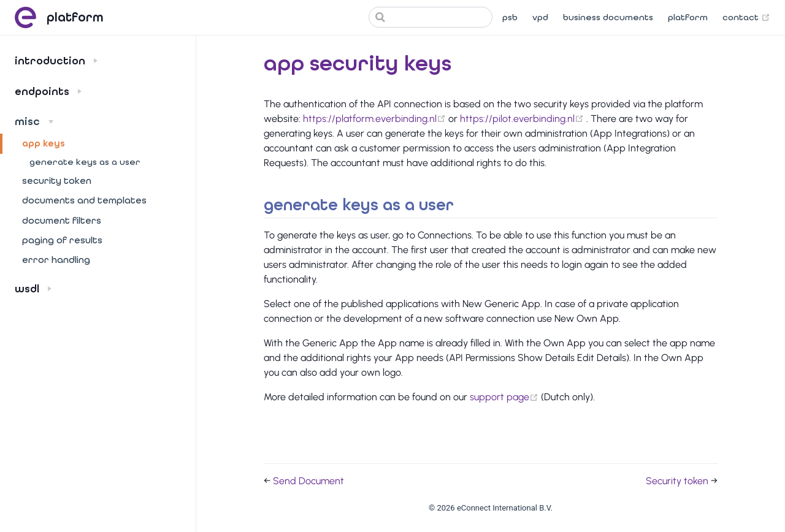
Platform (688, 17)
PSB (510, 17)
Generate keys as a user (85, 162)
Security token (57, 181)
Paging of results (62, 240)
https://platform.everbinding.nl (376, 119)
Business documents (608, 17)
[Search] (431, 17)
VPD (540, 17)
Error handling (56, 260)
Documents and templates (84, 200)
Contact (746, 18)
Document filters (62, 221)
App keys (44, 143)
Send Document (308, 481)
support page (505, 397)
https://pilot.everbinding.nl (523, 119)
